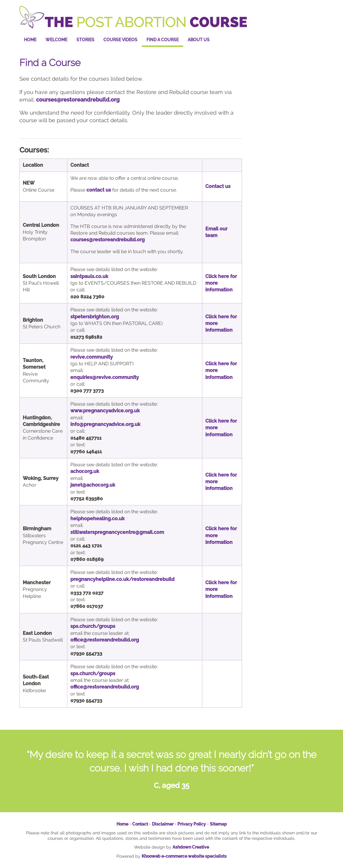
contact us (99, 190)
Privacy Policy (192, 824)
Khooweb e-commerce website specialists (184, 856)
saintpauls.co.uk (89, 276)
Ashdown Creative (191, 847)
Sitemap (218, 824)
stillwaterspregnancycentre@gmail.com (117, 532)
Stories (85, 40)
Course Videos (120, 40)
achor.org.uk (85, 471)
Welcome (56, 40)
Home (30, 40)
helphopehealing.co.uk (98, 519)
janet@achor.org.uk (93, 485)
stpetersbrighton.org (95, 317)
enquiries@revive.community (105, 377)
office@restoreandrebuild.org (105, 687)
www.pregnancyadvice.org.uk (105, 411)
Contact (140, 824)
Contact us (218, 186)
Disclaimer (163, 824)
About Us (199, 40)
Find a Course (163, 40)
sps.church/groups (93, 674)
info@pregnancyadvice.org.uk (105, 424)
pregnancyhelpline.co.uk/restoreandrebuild (122, 579)
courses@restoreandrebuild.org (78, 100)
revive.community (92, 357)
